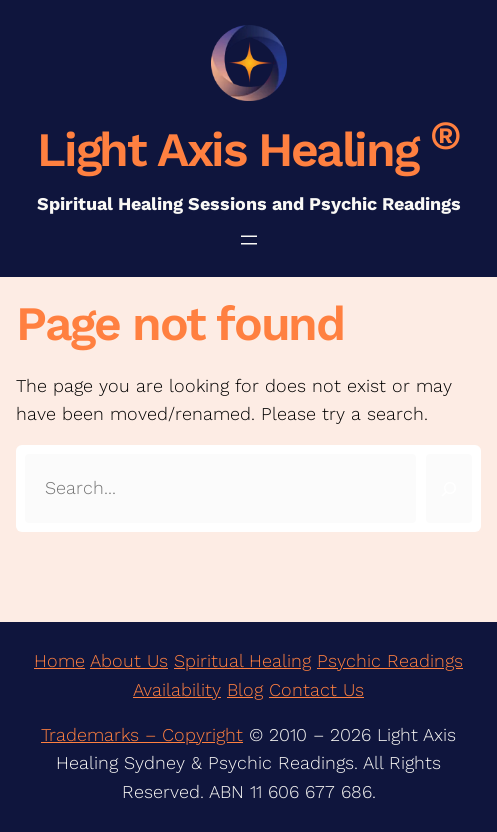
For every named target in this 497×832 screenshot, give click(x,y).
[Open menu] (249, 240)
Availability (177, 689)
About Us (129, 660)
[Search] (449, 488)
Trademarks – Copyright (142, 734)
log (250, 689)
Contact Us (316, 689)
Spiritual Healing (242, 660)
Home (59, 660)
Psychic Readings (390, 660)
